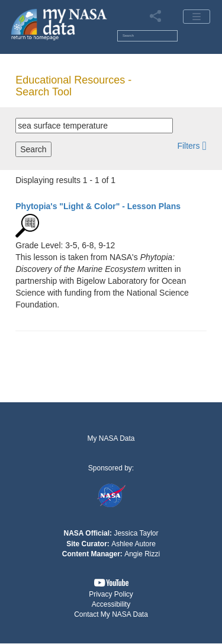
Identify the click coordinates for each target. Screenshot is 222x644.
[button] (192, 145)
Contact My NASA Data (111, 614)
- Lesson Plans (98, 206)
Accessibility (111, 604)
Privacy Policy (111, 594)
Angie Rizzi (142, 554)
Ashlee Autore (133, 544)
